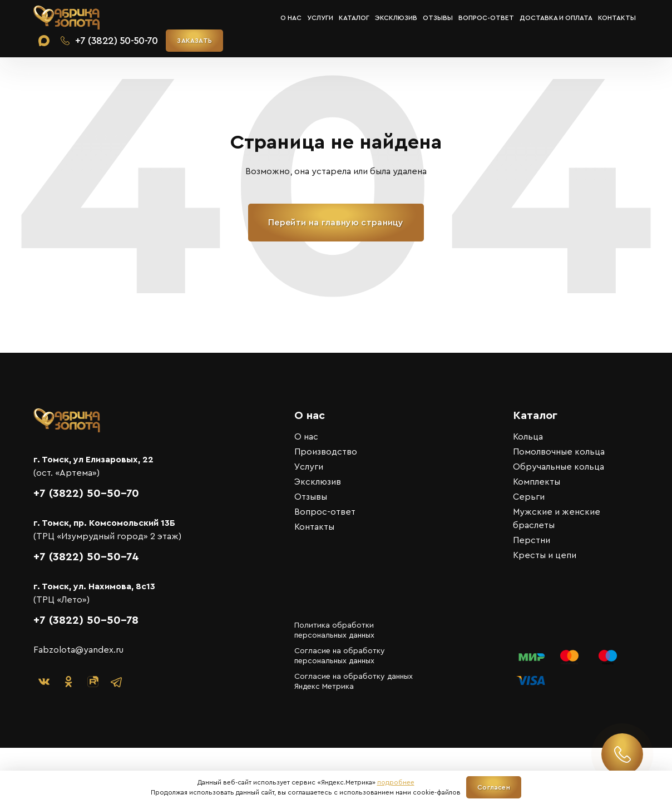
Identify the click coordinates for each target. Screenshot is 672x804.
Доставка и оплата (556, 18)
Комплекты (537, 482)
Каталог (354, 18)
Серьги (529, 497)
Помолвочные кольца (559, 452)
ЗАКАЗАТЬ (194, 41)
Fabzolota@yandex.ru (78, 650)
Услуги (320, 18)
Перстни (532, 540)
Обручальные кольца (559, 467)
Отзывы (438, 18)
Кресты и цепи (545, 555)
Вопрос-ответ (486, 18)
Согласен (494, 787)
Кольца (528, 437)
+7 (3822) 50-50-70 (86, 494)
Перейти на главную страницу (336, 223)
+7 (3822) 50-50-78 (86, 620)
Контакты (617, 18)
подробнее (396, 782)
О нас (291, 18)
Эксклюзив (396, 18)
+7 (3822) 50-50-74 (86, 557)
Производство (326, 452)
